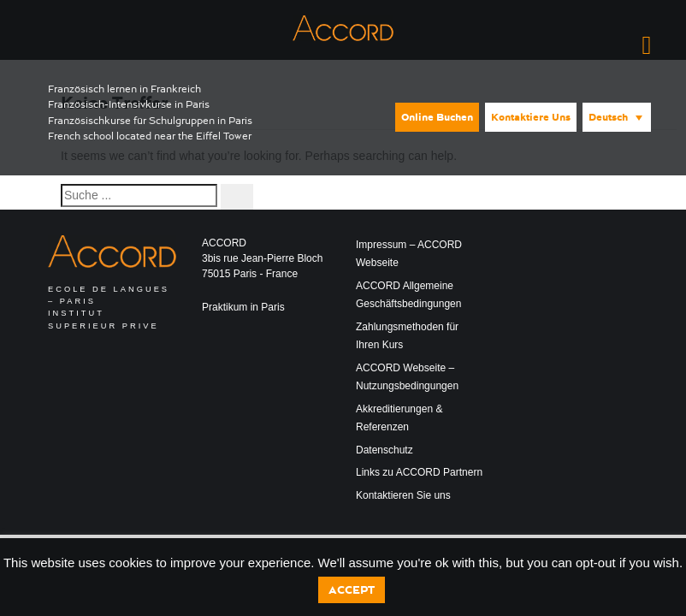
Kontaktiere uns (531, 117)
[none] (615, 116)
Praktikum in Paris (243, 307)
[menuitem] (617, 117)
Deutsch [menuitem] (608, 117)
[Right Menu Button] (647, 45)
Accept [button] (352, 590)
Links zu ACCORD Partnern (419, 472)
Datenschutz (384, 450)
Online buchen (437, 117)
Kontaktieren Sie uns (403, 495)
